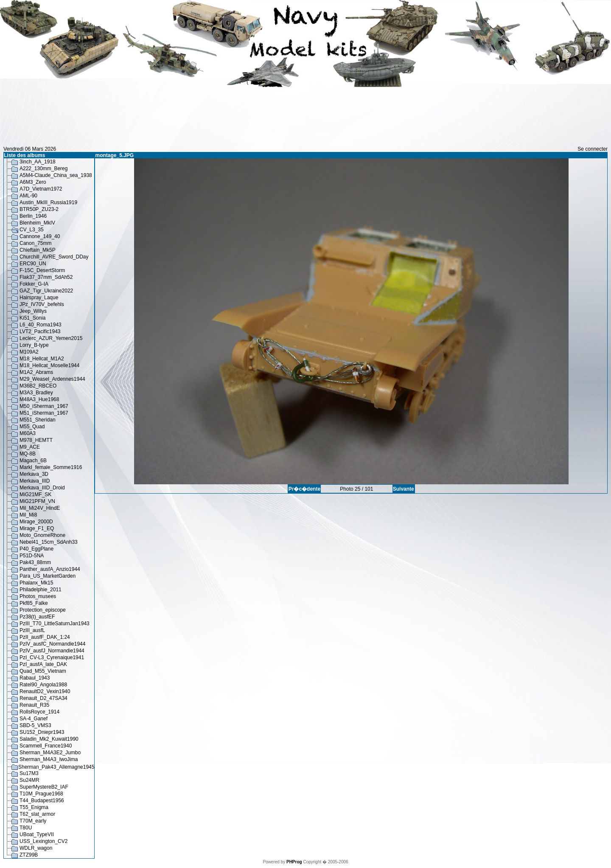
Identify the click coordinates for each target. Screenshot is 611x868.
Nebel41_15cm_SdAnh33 (49, 542)
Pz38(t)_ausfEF (37, 617)
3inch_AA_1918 (38, 162)
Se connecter (593, 149)
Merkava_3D (34, 474)
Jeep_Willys (33, 311)
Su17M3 (29, 773)
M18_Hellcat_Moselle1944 (49, 365)
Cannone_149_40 (40, 236)
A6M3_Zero (33, 182)
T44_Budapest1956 (42, 801)
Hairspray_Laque (39, 298)
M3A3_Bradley (36, 393)
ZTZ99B (29, 855)
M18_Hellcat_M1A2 (42, 359)
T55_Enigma (34, 807)
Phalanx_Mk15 (36, 583)
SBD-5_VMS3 (35, 725)
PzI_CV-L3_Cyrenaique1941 (52, 657)
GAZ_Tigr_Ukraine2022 (46, 291)
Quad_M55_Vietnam (43, 671)
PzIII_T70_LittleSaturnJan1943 (55, 624)
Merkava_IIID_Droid (42, 488)
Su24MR (29, 780)
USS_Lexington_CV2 (43, 841)
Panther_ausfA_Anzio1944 (50, 569)
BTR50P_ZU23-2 (39, 209)
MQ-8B (28, 454)
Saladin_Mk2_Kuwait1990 (49, 739)
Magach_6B (33, 461)
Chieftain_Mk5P (38, 250)
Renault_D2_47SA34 (43, 698)
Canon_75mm (35, 243)
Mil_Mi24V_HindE (40, 508)
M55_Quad (32, 427)
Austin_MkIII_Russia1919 (48, 202)
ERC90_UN (33, 264)
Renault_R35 (34, 705)
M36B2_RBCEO (38, 386)
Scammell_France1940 (46, 746)
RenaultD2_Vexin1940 (45, 691)
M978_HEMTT (36, 440)
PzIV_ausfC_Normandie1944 (52, 644)
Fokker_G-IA (34, 284)
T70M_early (33, 821)
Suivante (404, 489)
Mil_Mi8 (28, 515)
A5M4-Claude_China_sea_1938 (56, 175)
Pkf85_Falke (34, 603)
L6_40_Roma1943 (41, 325)
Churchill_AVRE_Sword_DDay (54, 257)
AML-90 (28, 196)
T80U (26, 828)
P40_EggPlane (36, 549)
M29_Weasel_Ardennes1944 (52, 379)
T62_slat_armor (37, 814)
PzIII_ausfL (32, 630)
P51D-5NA (32, 556)
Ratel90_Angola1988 (43, 685)
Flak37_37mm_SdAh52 (46, 277)
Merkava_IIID (35, 481)
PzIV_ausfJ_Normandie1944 (52, 651)
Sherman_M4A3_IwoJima (49, 759)
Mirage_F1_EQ (37, 528)
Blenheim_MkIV (37, 223)
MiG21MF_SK (35, 494)
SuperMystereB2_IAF (44, 787)
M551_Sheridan (38, 420)
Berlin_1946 (33, 216)
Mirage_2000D (36, 522)
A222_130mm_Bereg (43, 169)
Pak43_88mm (35, 562)
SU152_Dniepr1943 (42, 732)
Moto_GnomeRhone (42, 535)
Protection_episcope (43, 610)
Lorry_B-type (34, 345)
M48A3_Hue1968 (39, 399)
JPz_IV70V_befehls (42, 304)
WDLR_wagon (36, 848)
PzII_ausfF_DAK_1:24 (45, 637)
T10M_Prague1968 (41, 794)
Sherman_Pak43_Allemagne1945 (56, 767)
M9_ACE (30, 447)
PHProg (294, 862)
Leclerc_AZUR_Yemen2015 (51, 338)
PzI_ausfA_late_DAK (43, 664)
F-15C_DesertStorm (42, 270)
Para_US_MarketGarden (48, 576)
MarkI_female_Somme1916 (51, 467)
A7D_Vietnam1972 (41, 189)
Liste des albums (24, 155)
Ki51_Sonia (32, 318)
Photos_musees (38, 596)
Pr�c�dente (304, 489)
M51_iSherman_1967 (44, 413)
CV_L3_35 (32, 230)
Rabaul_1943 (35, 678)
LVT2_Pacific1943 (40, 331)
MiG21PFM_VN (37, 501)
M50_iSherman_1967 (44, 406)
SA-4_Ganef (34, 719)
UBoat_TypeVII (37, 834)
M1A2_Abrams (36, 372)
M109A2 (29, 352)
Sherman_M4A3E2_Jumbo (50, 753)
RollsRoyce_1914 (39, 712)
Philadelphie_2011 (41, 590)
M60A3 (28, 433)
